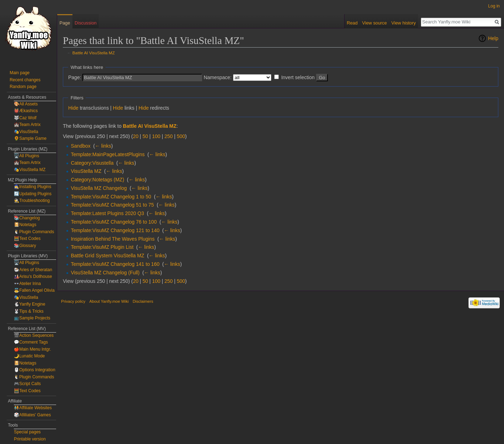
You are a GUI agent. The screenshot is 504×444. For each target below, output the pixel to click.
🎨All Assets (26, 104)
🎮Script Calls (27, 384)
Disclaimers (143, 301)
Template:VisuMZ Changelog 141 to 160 (115, 264)
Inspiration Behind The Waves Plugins (113, 239)
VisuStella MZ (86, 171)
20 (136, 136)
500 (181, 136)
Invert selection (298, 77)
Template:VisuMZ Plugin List (102, 247)
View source (375, 23)
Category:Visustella (92, 163)
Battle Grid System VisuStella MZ (107, 256)
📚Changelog (27, 218)
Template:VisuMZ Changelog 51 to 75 (112, 205)
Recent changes (25, 80)
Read (352, 23)
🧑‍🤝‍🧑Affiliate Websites (33, 408)
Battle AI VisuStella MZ (94, 53)
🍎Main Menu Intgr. (32, 349)
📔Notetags (25, 225)
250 (169, 136)
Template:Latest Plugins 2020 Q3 (107, 213)
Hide (73, 108)
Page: (75, 77)
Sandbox (80, 146)
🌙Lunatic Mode (29, 356)
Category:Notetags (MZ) (97, 180)
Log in (494, 6)
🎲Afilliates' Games (32, 415)
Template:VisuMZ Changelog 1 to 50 (111, 197)
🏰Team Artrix (27, 125)
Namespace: (218, 77)
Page (65, 23)
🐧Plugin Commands (34, 232)
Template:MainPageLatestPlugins (108, 154)
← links (103, 146)
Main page (20, 73)
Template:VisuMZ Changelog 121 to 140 (115, 230)
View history (404, 23)
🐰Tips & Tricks (29, 311)
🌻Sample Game (30, 138)
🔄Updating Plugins (33, 194)
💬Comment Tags (31, 342)
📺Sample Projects (32, 318)
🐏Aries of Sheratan (33, 270)
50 (145, 136)
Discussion (86, 23)
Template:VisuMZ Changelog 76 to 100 (114, 222)
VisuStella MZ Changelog (99, 188)
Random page (23, 87)
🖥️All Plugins (26, 156)
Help (493, 38)
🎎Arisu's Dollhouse (33, 276)
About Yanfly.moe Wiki (109, 301)
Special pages (27, 432)
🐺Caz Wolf (25, 118)
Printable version (30, 439)
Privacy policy (73, 301)
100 (156, 136)
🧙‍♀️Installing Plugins (32, 187)
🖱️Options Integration (34, 370)
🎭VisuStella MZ (30, 170)
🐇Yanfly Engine (29, 304)
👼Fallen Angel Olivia (34, 290)
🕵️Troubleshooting (32, 201)
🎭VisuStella (26, 132)
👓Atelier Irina (27, 284)
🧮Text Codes (27, 239)
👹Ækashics (26, 111)
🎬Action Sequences (34, 335)
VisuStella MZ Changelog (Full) (105, 273)
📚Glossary (25, 246)
